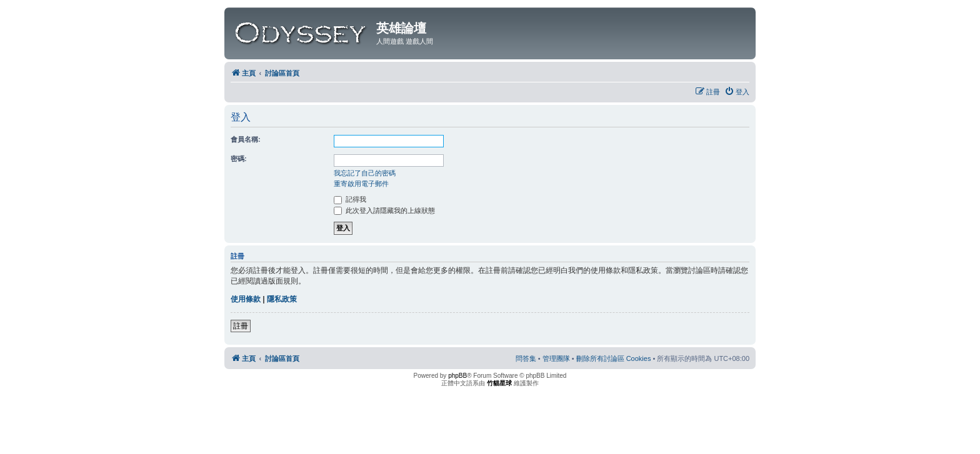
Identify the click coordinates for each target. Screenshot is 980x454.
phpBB (457, 376)
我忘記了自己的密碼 (365, 173)
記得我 (350, 199)
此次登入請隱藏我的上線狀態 (384, 210)
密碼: (239, 159)
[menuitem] (737, 92)
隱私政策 (282, 299)
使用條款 (246, 299)
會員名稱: (246, 139)
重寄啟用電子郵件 (361, 184)
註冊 (241, 326)
